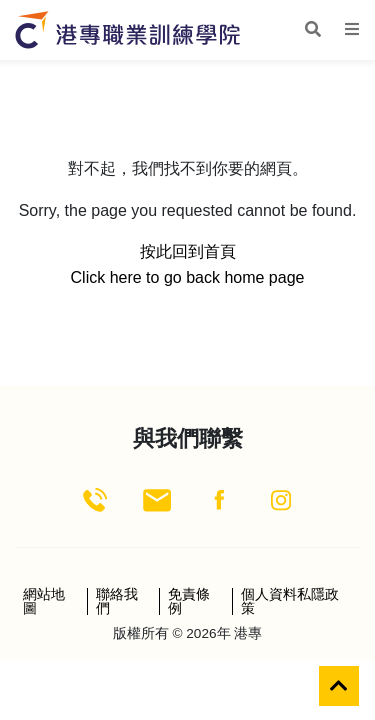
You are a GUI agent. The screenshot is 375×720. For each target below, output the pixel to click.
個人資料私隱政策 (290, 601)
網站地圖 (44, 601)
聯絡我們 (117, 601)
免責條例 (189, 601)
